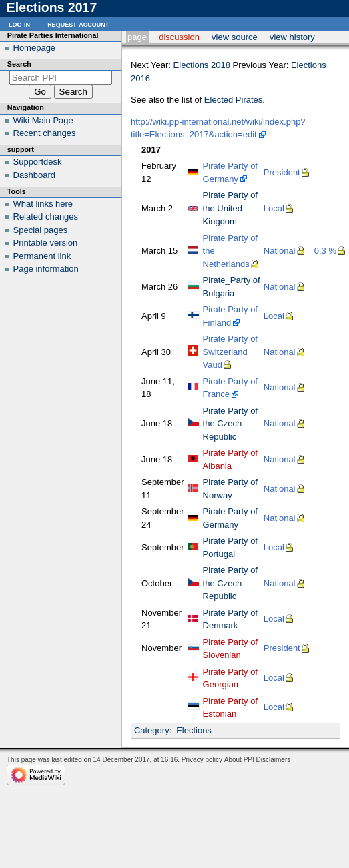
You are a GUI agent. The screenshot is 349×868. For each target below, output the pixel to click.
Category (152, 730)
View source (235, 37)
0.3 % (325, 251)
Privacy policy (202, 760)
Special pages (41, 230)
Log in (19, 24)
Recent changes (45, 133)
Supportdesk (38, 162)
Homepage (35, 48)
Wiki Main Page (43, 120)
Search (19, 64)
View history (292, 37)
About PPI (239, 760)
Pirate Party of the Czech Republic (230, 424)
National (280, 251)
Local (274, 208)
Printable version (46, 243)
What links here (43, 204)
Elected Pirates (233, 100)
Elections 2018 (202, 65)
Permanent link (42, 256)
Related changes (46, 216)
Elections (194, 730)
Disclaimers (274, 760)
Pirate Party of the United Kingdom (230, 208)
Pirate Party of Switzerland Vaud (230, 352)
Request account (78, 24)
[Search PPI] (61, 78)
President (282, 172)
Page (137, 37)
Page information (46, 269)
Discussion (179, 37)
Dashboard (35, 175)
